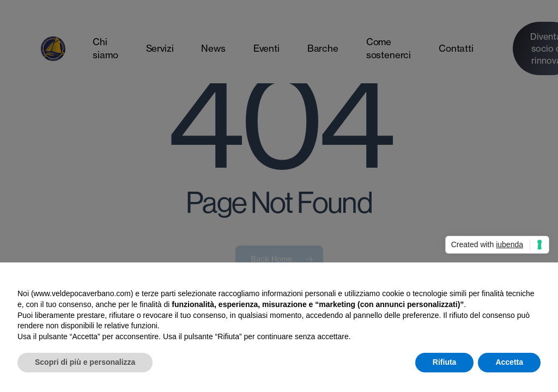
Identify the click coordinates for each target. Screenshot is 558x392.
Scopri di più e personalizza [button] (85, 362)
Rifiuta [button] (445, 362)
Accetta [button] (509, 362)
